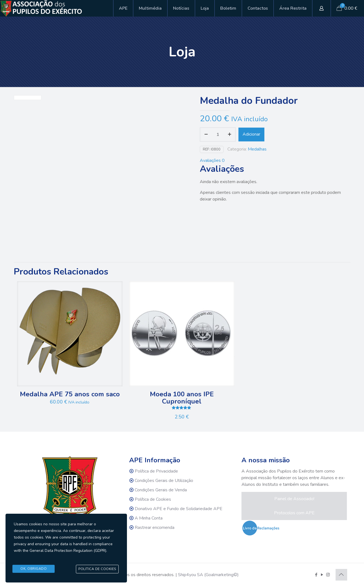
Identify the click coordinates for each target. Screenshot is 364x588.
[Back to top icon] (341, 575)
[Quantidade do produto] (218, 135)
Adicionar (251, 134)
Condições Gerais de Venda (161, 490)
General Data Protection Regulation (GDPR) (68, 554)
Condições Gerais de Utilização (164, 481)
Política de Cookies (153, 499)
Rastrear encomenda (155, 528)
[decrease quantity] (206, 135)
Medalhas (257, 149)
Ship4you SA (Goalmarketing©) (208, 575)
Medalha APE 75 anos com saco (70, 394)
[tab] (273, 160)
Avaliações (212, 160)
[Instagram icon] (328, 575)
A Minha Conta (149, 518)
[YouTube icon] (322, 575)
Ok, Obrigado (34, 569)
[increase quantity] (229, 135)
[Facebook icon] (316, 575)
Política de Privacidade (156, 471)
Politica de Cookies (97, 569)
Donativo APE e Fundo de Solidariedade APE (179, 509)
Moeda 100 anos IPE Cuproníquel (182, 398)
